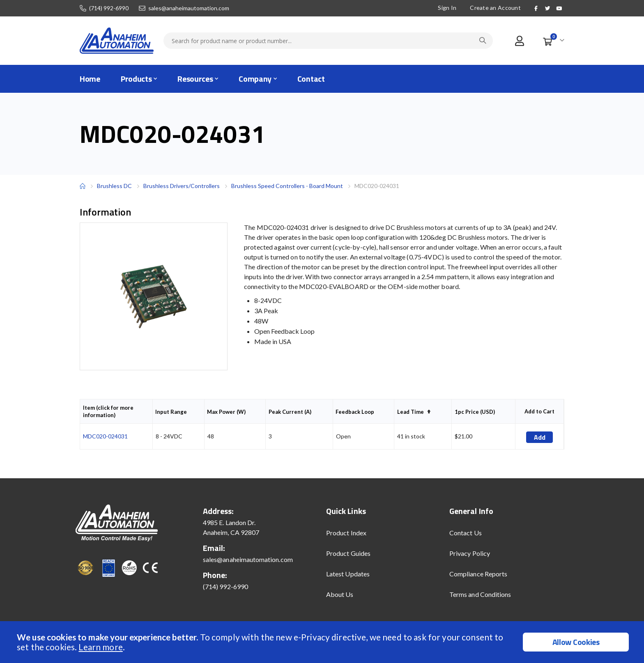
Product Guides (348, 553)
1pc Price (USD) (475, 412)
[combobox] (328, 41)
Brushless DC (114, 186)
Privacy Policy (470, 553)
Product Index (346, 533)
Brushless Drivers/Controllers (182, 186)
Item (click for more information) (108, 411)
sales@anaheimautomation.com (189, 8)
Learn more (100, 647)
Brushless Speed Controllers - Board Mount (287, 186)
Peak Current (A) (290, 412)
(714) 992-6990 (109, 8)
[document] (323, 642)
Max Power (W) (226, 412)
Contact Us (466, 533)
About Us (340, 594)
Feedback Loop (355, 412)
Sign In (447, 8)
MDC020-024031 (105, 436)
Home (83, 186)
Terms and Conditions (480, 594)
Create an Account (495, 8)
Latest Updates (348, 574)
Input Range (171, 412)
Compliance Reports (478, 574)
